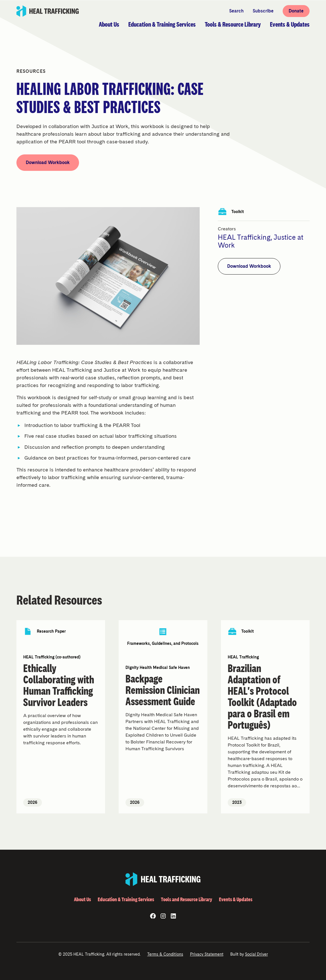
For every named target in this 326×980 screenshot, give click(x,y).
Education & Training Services (126, 899)
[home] (48, 11)
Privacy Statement (207, 954)
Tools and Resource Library (187, 899)
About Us (82, 899)
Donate (296, 11)
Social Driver (256, 954)
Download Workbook (48, 162)
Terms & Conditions (165, 954)
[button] (109, 24)
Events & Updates (236, 899)
